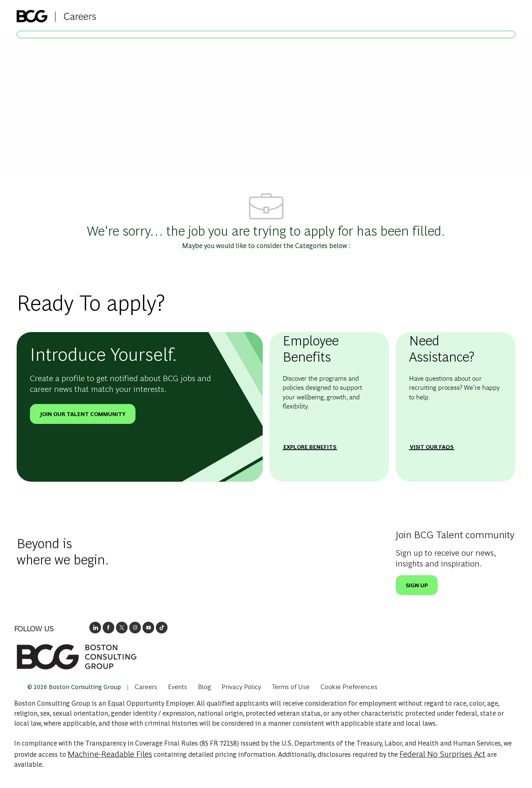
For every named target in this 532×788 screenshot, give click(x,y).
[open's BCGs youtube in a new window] (148, 626)
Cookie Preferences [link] (382, 686)
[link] (76, 655)
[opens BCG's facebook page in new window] (108, 626)
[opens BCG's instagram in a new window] (135, 626)
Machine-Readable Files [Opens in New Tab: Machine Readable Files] (110, 753)
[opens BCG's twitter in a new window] (122, 626)
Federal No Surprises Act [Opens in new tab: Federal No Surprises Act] (442, 753)
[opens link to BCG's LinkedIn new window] (95, 626)
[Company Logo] (57, 14)
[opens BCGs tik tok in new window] (162, 626)
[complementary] (382, 686)
